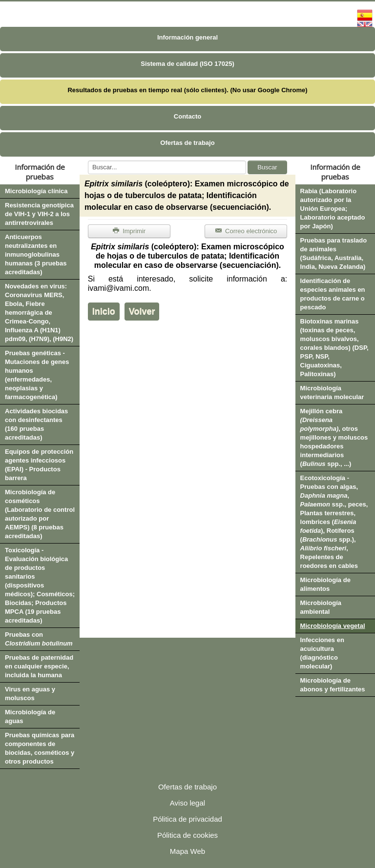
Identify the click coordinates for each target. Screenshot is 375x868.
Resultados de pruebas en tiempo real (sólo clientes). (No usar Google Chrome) (187, 90)
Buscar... (88, 161)
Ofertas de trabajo (187, 143)
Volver (142, 311)
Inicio (104, 311)
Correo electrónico (246, 231)
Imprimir (129, 231)
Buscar (267, 167)
